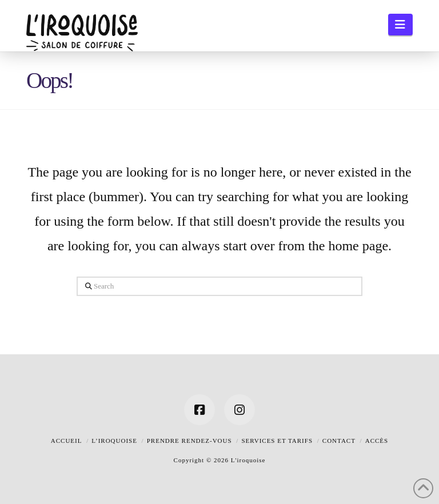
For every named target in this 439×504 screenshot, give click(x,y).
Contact (339, 441)
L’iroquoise (114, 441)
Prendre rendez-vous (189, 441)
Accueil (67, 441)
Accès (377, 441)
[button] (400, 25)
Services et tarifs (277, 441)
